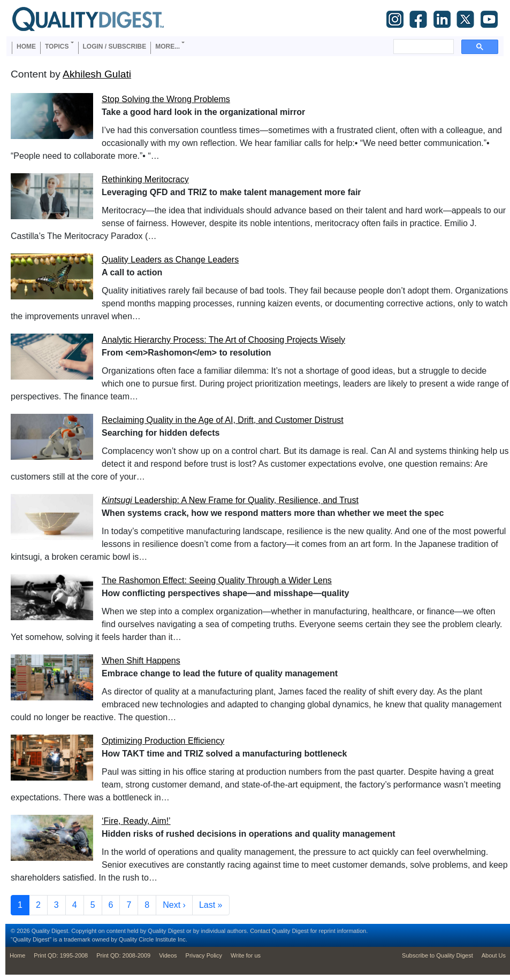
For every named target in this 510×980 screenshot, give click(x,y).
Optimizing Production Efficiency (163, 741)
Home (26, 47)
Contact (260, 931)
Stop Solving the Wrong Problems (166, 99)
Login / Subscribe (115, 47)
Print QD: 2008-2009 (123, 955)
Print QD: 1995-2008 (61, 955)
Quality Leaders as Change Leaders (170, 260)
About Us (494, 955)
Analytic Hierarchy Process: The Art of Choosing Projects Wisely (223, 340)
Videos (168, 955)
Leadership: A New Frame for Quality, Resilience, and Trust (230, 500)
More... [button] (168, 47)
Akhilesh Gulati (97, 74)
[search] (423, 47)
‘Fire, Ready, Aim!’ (136, 821)
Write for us (246, 955)
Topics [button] (57, 47)
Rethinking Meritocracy (145, 179)
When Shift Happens (141, 661)
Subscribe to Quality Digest (437, 955)
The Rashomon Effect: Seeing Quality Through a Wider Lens (217, 580)
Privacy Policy (204, 955)
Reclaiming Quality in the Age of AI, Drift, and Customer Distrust (223, 420)
